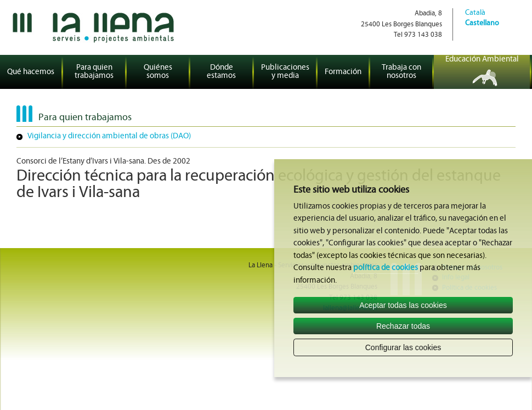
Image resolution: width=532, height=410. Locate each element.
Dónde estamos (221, 72)
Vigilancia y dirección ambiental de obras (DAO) (109, 136)
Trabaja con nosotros (401, 72)
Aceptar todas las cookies (403, 305)
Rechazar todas (403, 326)
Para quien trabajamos (94, 72)
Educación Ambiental (482, 60)
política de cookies (386, 268)
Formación (343, 72)
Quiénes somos (158, 72)
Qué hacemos (31, 72)
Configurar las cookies (403, 347)
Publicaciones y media (285, 72)
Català (475, 13)
